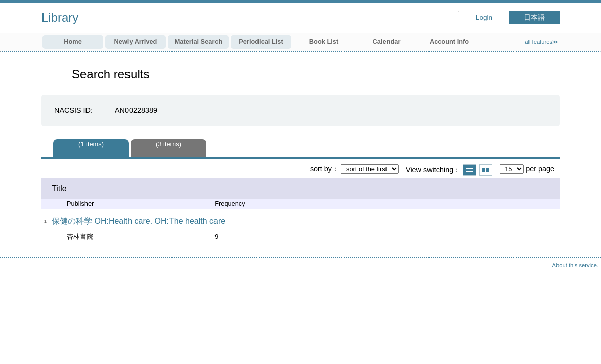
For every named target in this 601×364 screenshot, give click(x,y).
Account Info (449, 42)
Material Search (199, 42)
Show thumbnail (486, 170)
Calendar (387, 42)
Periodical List (261, 42)
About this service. (575, 265)
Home (73, 42)
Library (60, 17)
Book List (324, 42)
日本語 (534, 17)
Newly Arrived (136, 42)
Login (484, 17)
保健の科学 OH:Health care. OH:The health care (138, 221)
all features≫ (542, 42)
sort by (321, 169)
